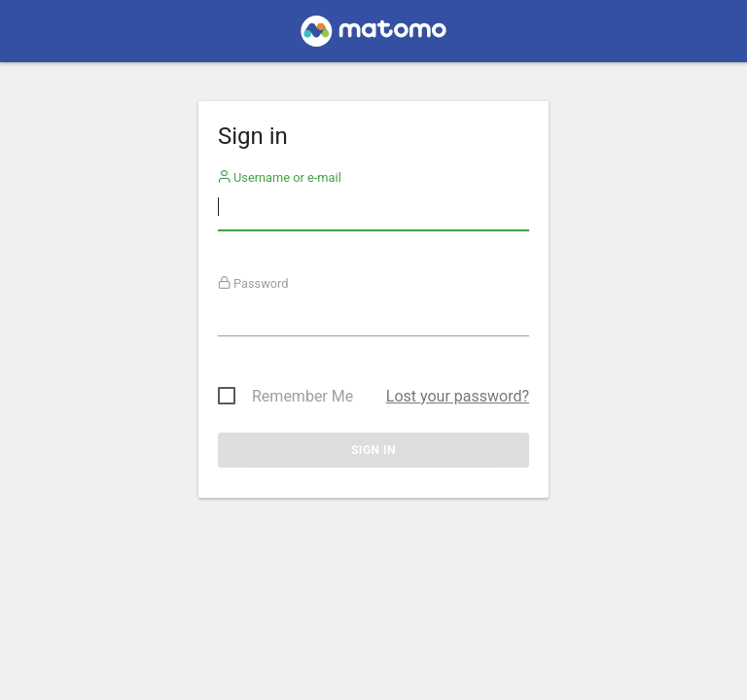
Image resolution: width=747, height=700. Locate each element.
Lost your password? (458, 396)
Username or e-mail (280, 177)
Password (253, 283)
